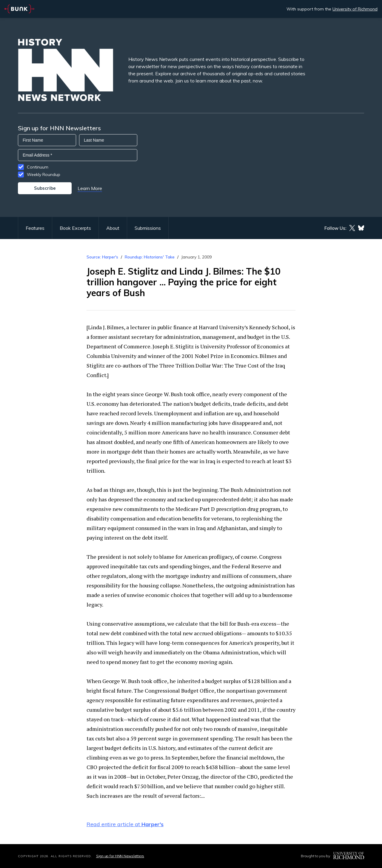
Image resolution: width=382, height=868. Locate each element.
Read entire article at (125, 824)
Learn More (90, 188)
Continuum (38, 167)
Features (35, 228)
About (113, 228)
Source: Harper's (103, 257)
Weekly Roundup (44, 174)
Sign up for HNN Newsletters (120, 856)
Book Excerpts (75, 228)
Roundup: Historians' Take (150, 257)
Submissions (148, 228)
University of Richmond (355, 9)
